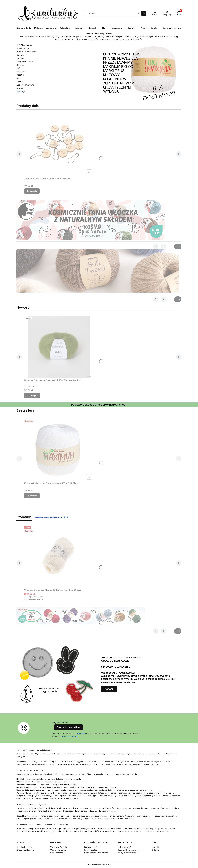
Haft (18, 68)
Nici (18, 78)
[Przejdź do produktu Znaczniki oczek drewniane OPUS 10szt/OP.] (59, 145)
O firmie (156, 850)
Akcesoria (21, 72)
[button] (144, 13)
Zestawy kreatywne (25, 85)
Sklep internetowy (98, 864)
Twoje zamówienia (59, 847)
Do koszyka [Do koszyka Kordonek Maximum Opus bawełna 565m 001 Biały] (32, 496)
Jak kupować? (125, 847)
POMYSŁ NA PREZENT (27, 52)
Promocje (21, 91)
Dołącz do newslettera (69, 727)
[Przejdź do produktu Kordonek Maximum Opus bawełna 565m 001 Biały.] (59, 450)
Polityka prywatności (127, 853)
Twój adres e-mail (60, 722)
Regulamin (81, 733)
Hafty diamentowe (25, 62)
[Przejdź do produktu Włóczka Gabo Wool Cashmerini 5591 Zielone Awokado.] (59, 347)
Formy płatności (91, 847)
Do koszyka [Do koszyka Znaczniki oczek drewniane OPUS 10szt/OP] (32, 191)
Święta (20, 81)
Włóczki (20, 58)
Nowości (20, 88)
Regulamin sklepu (24, 847)
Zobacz (109, 689)
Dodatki (20, 75)
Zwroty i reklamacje (25, 850)
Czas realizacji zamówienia (96, 853)
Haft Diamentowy (24, 45)
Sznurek (20, 65)
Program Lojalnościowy (128, 850)
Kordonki (20, 55)
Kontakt (156, 847)
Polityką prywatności (70, 736)
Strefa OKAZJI (23, 48)
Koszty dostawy (91, 850)
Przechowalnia (57, 853)
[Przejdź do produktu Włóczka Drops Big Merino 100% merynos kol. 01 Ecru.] (59, 556)
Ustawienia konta (58, 850)
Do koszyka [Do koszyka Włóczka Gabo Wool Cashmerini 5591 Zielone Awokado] (32, 395)
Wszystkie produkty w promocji (52, 517)
